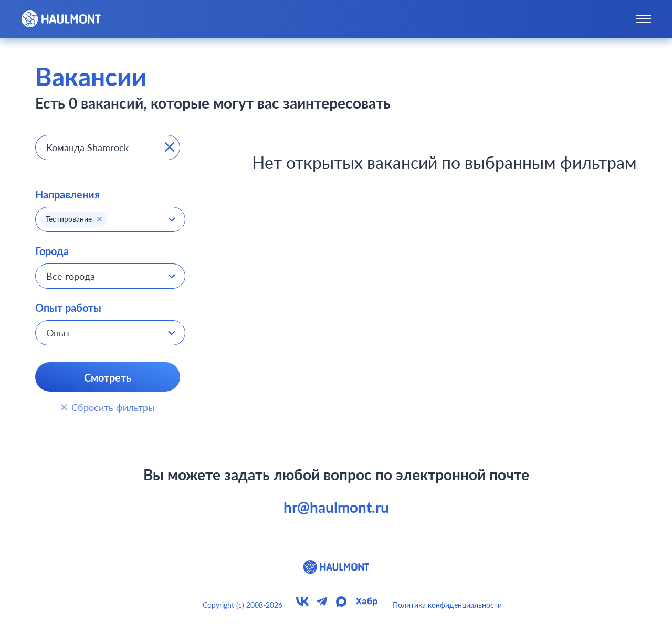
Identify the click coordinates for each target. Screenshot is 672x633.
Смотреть (108, 377)
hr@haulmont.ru (336, 507)
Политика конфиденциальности (447, 605)
